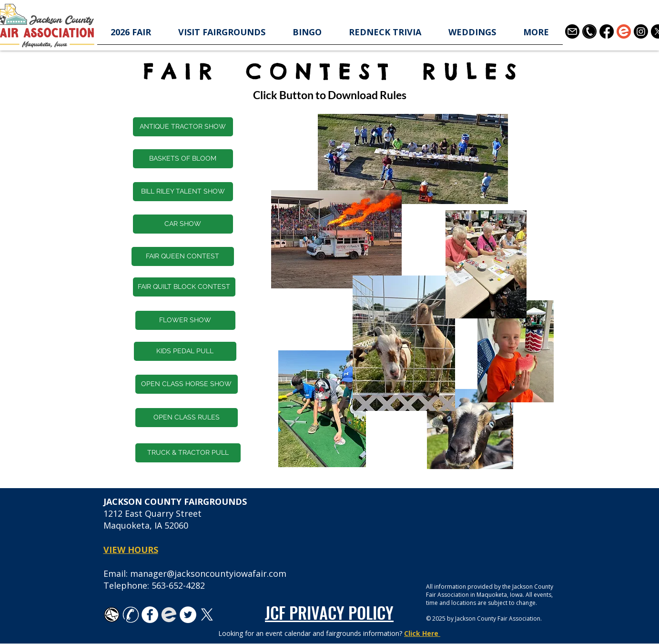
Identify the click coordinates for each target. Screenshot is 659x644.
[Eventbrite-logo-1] (624, 31)
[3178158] (572, 31)
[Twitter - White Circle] (188, 615)
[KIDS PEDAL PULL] (185, 351)
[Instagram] (641, 31)
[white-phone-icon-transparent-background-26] (131, 615)
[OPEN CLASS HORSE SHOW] (187, 384)
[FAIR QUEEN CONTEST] (183, 256)
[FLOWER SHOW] (185, 320)
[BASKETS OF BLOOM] (183, 159)
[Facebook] (607, 31)
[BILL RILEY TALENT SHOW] (183, 192)
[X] (207, 615)
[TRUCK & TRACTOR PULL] (188, 453)
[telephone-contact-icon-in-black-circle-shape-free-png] (589, 31)
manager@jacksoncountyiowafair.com (208, 573)
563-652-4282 (178, 585)
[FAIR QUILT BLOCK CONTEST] (184, 287)
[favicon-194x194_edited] (169, 615)
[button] (131, 35)
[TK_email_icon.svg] (112, 615)
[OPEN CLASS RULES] (187, 418)
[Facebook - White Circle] (150, 615)
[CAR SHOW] (183, 224)
